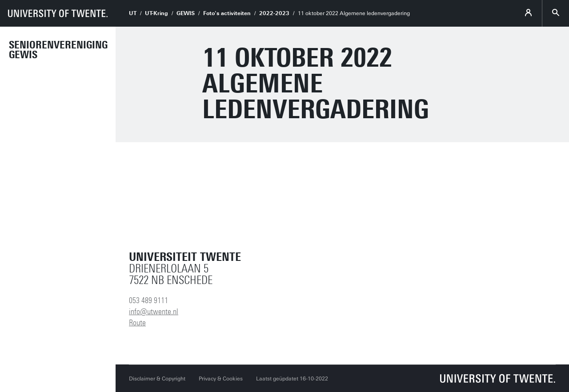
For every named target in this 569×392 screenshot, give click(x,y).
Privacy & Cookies (221, 379)
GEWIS (186, 13)
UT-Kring (156, 13)
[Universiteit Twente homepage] (498, 378)
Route (137, 323)
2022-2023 (274, 13)
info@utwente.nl (154, 312)
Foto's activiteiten (227, 13)
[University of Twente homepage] (58, 13)
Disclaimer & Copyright (157, 379)
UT (133, 13)
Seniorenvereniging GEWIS (58, 50)
